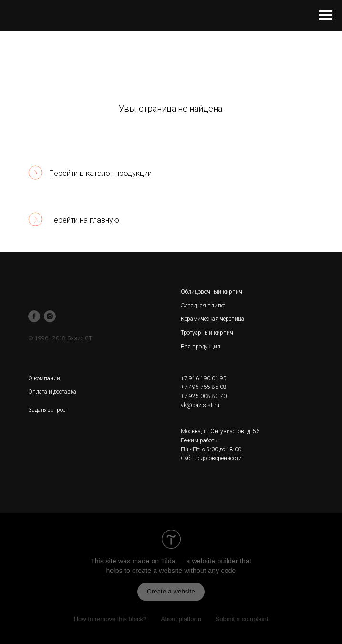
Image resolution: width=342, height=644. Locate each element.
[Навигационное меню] (326, 15)
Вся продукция (201, 347)
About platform (181, 619)
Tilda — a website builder (199, 561)
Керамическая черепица (212, 319)
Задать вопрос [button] (47, 410)
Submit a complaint (242, 619)
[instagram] (50, 316)
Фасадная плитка (203, 306)
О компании (44, 378)
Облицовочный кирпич (212, 292)
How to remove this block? (110, 619)
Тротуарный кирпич (207, 333)
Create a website (171, 591)
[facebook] (34, 316)
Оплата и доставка (52, 392)
